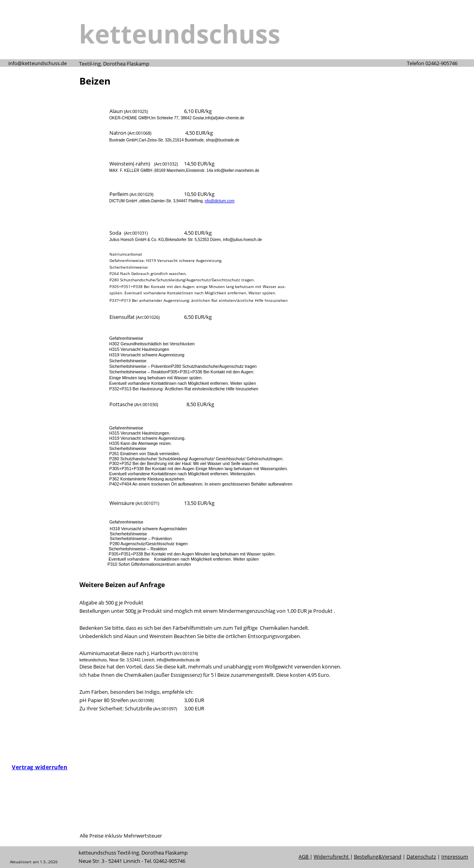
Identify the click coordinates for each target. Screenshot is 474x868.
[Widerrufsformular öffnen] (39, 767)
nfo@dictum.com (219, 201)
